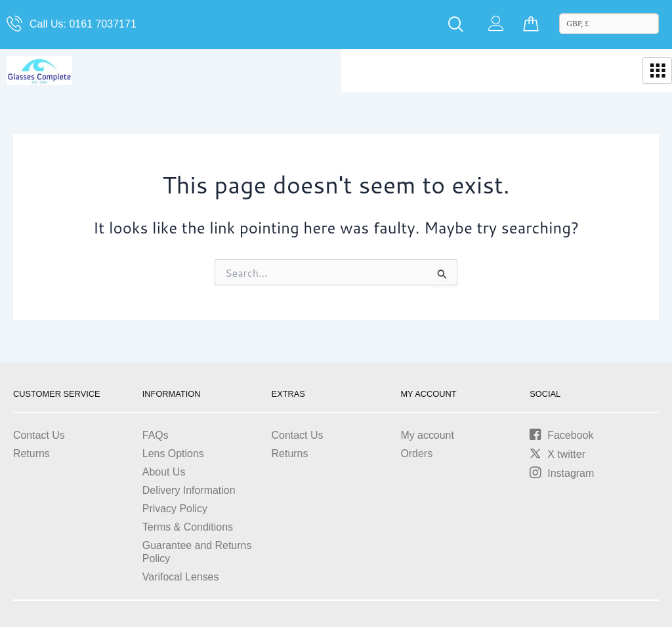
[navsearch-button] (456, 25)
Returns (31, 454)
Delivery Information (189, 490)
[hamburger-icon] (657, 71)
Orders (416, 454)
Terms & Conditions (188, 527)
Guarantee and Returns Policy (197, 552)
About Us (164, 472)
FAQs (156, 435)
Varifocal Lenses (181, 577)
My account (427, 435)
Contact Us (39, 435)
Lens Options (173, 454)
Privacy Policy (175, 509)
